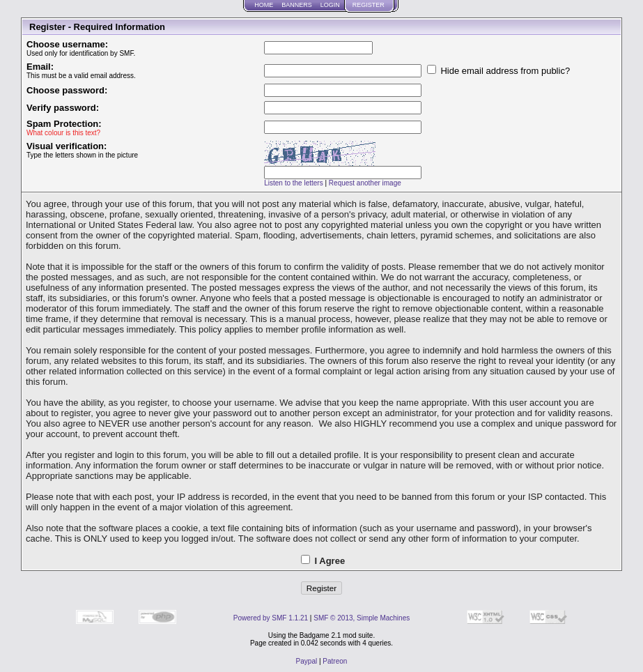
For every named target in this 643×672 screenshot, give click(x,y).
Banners (297, 5)
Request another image (365, 183)
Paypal (307, 661)
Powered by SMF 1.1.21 (271, 618)
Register (369, 5)
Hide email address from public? (498, 71)
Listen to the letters (294, 183)
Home (264, 5)
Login (330, 5)
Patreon (335, 661)
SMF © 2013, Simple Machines (362, 618)
